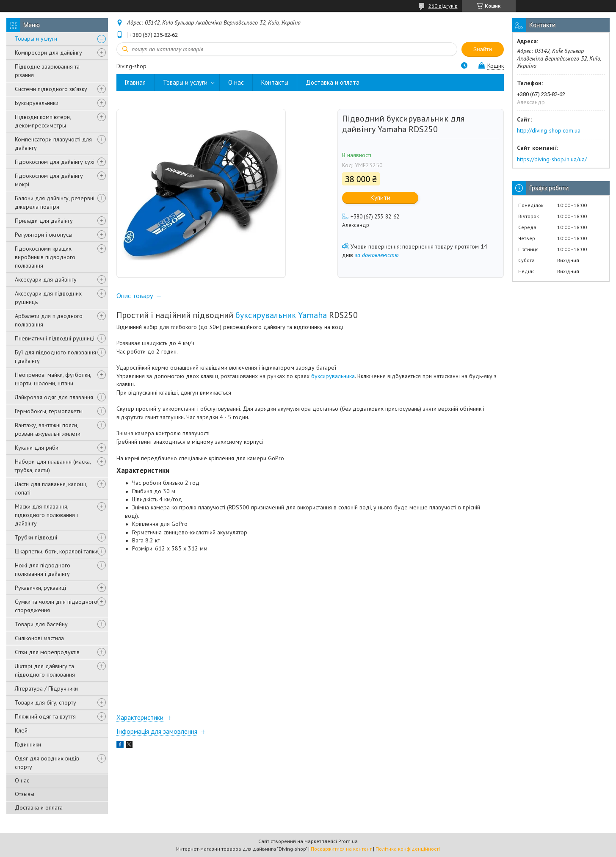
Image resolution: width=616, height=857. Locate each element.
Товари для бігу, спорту (46, 702)
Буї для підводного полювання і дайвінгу (55, 357)
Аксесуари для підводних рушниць (48, 298)
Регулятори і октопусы (44, 235)
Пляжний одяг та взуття (45, 716)
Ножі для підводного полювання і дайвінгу (43, 569)
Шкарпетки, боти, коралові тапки (56, 551)
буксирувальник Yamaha (281, 315)
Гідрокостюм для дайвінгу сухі (55, 162)
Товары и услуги (36, 39)
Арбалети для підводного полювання (49, 320)
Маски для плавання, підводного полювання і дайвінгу (46, 515)
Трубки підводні (36, 537)
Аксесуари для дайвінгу (46, 279)
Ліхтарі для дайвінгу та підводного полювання (45, 670)
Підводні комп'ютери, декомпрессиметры (43, 121)
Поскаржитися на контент (341, 849)
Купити (380, 198)
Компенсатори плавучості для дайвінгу (53, 144)
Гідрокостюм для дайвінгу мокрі (49, 180)
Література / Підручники (46, 688)
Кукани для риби (37, 448)
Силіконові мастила (39, 638)
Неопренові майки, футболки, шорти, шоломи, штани (53, 379)
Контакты (275, 82)
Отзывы (25, 794)
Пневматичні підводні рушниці (55, 338)
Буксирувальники (37, 103)
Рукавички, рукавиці (40, 588)
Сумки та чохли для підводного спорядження (56, 606)
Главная (135, 82)
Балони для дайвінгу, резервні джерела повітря (55, 202)
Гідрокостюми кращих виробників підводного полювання (45, 257)
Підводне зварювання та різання (47, 71)
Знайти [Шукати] (483, 49)
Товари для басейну (41, 624)
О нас (22, 780)
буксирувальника (333, 376)
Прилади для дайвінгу (44, 221)
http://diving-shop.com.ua (549, 130)
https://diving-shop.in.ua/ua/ (552, 159)
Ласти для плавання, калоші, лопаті (51, 488)
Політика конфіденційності (408, 849)
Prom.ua (348, 841)
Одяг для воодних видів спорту (47, 763)
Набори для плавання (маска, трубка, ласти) (53, 466)
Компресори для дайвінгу (48, 53)
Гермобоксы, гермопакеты (49, 411)
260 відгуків (443, 6)
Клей (21, 730)
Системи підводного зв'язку (51, 89)
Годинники (28, 744)
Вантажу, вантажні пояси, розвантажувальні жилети (48, 429)
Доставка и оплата (39, 807)
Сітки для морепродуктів (47, 652)
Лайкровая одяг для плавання (54, 397)
